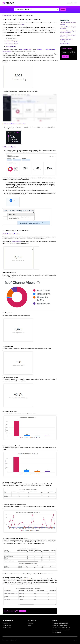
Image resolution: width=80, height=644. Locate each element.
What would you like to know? (37, 10)
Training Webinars (7, 625)
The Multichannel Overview (11, 234)
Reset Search (58, 10)
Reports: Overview (65, 43)
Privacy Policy (75, 640)
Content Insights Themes (12, 44)
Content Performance (11, 47)
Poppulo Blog (30, 623)
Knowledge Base (6, 623)
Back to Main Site (72, 3)
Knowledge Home (7, 15)
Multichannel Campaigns (12, 41)
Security (29, 625)
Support (22, 25)
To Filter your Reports (9, 147)
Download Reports (16, 242)
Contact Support (57, 632)
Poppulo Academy (7, 627)
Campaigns (27, 579)
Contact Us (65, 56)
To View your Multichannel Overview (14, 124)
